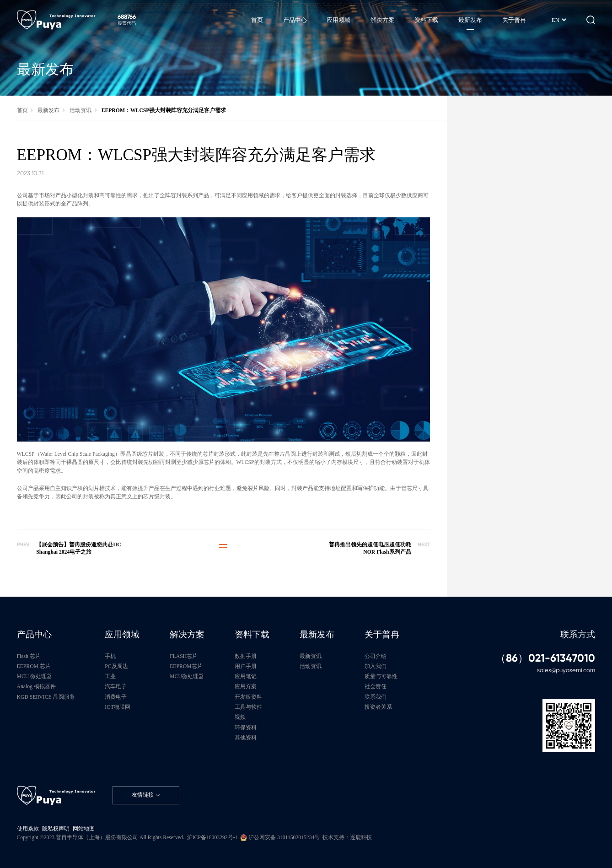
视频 (240, 717)
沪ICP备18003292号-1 (212, 838)
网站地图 (84, 829)
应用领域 (122, 634)
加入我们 (376, 666)
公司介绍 (376, 656)
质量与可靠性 (381, 677)
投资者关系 (378, 707)
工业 (110, 677)
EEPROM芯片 (186, 666)
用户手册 (246, 666)
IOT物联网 (117, 707)
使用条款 (28, 829)
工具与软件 (248, 707)
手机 (110, 656)
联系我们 (376, 697)
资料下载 (252, 634)
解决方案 (187, 634)
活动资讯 (81, 111)
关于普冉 (382, 634)
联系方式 (578, 634)
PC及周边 (116, 666)
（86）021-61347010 (545, 658)
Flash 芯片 (29, 656)
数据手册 (246, 656)
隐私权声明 (56, 829)
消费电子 (116, 697)
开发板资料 (248, 697)
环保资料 (246, 728)
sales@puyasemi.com (566, 670)
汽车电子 (116, 687)
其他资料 (246, 738)
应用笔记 (246, 677)
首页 (22, 111)
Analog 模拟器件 (36, 687)
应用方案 (246, 687)
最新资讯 (311, 656)
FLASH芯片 (184, 656)
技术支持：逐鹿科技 (347, 838)
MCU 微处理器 (35, 677)
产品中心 (34, 634)
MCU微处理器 (187, 677)
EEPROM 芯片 (34, 666)
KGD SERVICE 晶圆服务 (46, 697)
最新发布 (48, 111)
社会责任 (376, 687)
